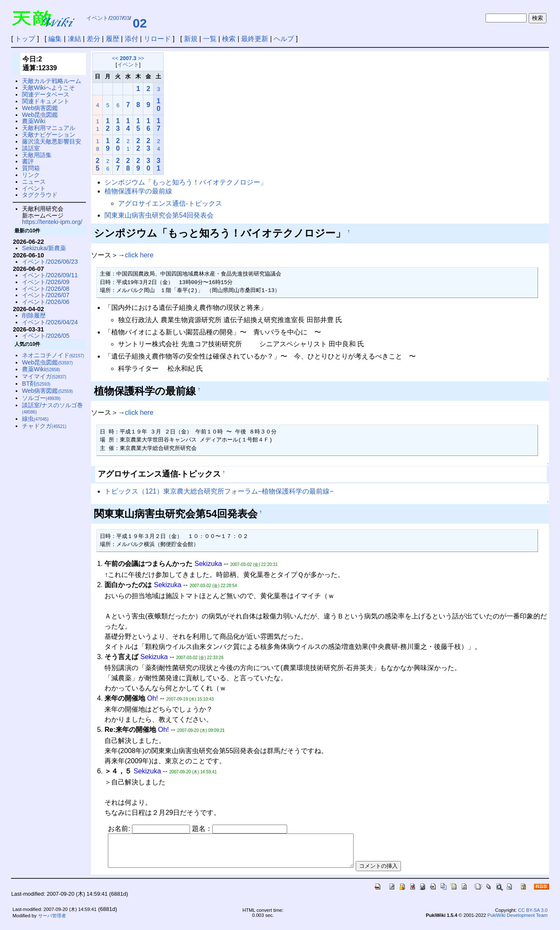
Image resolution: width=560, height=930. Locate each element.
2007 (116, 18)
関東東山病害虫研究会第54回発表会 (159, 215)
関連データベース (46, 94)
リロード (157, 39)
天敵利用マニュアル (49, 128)
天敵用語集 (37, 155)
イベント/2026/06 (46, 302)
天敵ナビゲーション (49, 135)
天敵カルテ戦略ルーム (52, 81)
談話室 (31, 148)
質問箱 (31, 168)
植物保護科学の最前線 (138, 191)
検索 (229, 39)
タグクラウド (40, 195)
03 (126, 18)
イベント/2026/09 (46, 282)
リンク (31, 175)
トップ (25, 39)
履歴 (113, 39)
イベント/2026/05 (46, 336)
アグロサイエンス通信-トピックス (170, 203)
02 (140, 23)
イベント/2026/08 (46, 289)
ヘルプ (284, 39)
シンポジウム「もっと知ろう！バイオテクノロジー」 (186, 182)
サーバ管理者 (52, 922)
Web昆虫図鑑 (40, 115)
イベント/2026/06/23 (50, 262)
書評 (28, 161)
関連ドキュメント (46, 101)
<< (115, 58)
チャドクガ (44, 426)
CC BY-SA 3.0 (533, 916)
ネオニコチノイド (53, 355)
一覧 (210, 39)
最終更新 (255, 39)
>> (141, 58)
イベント (97, 18)
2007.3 (128, 58)
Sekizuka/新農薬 (44, 248)
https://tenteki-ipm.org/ (52, 222)
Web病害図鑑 (40, 108)
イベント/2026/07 (46, 295)
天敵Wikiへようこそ (48, 88)
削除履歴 (34, 315)
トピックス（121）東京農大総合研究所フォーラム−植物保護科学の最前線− (219, 491)
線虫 (35, 419)
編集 (55, 39)
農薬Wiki (34, 121)
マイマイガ (44, 376)
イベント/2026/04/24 (50, 322)
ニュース (34, 182)
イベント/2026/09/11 (50, 275)
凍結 (74, 39)
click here (139, 255)
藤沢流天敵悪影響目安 (52, 141)
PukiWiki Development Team (517, 922)
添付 (132, 39)
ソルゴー (41, 398)
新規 (191, 39)
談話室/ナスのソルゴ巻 (52, 408)
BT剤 (36, 384)
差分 (93, 39)
